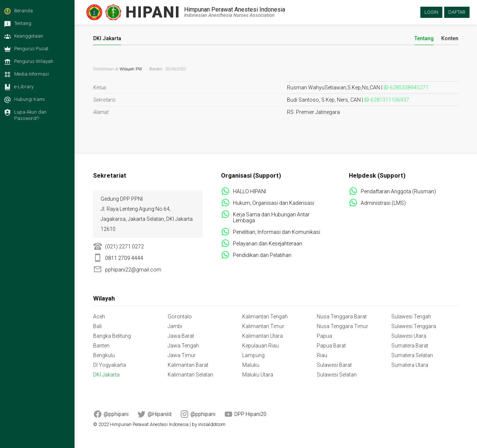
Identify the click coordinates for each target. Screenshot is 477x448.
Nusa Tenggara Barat (342, 317)
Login (431, 12)
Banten (101, 346)
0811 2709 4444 (124, 258)
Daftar (457, 12)
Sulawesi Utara (409, 336)
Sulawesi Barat (334, 365)
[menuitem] (35, 13)
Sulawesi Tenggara (414, 326)
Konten (450, 39)
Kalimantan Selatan (190, 375)
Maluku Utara (258, 375)
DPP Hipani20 (250, 414)
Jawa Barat (181, 336)
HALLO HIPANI (249, 191)
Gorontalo (180, 317)
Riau (322, 355)
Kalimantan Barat (188, 365)
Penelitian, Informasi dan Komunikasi (277, 232)
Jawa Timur (182, 355)
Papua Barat (331, 346)
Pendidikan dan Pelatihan (262, 255)
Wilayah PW (131, 69)
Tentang (424, 39)
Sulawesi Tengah (411, 317)
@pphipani (116, 414)
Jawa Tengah (183, 346)
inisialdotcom (212, 424)
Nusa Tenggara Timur (342, 326)
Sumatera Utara (410, 365)
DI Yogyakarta (110, 365)
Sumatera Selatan (412, 355)
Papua (324, 336)
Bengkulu (104, 355)
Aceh (99, 317)
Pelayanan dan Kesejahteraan (268, 244)
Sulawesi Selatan (337, 375)
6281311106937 (390, 100)
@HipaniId (159, 414)
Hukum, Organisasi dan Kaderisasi (274, 203)
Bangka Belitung (112, 336)
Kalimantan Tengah (265, 317)
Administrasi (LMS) (383, 203)
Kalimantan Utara (263, 336)
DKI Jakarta (106, 375)
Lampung (253, 355)
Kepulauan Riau (260, 346)
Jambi (175, 326)
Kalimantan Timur (263, 326)
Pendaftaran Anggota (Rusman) (398, 191)
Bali (97, 326)
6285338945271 (409, 88)
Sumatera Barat (410, 346)
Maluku (251, 365)
